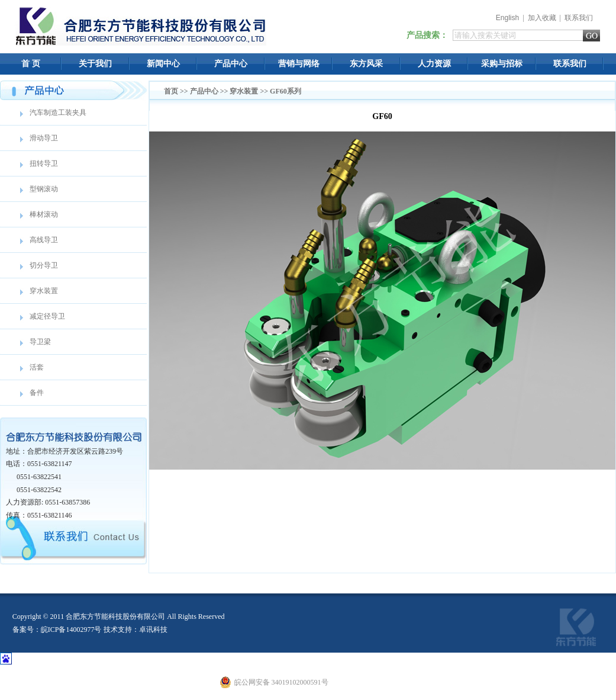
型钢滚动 (44, 189)
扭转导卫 (44, 163)
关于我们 (95, 64)
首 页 (31, 64)
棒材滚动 (44, 214)
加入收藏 (542, 18)
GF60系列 (286, 91)
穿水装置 (44, 291)
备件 (37, 393)
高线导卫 (44, 240)
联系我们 (579, 18)
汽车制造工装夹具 (58, 113)
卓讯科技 (153, 630)
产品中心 (231, 64)
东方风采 (366, 64)
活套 (37, 367)
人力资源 (434, 64)
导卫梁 (40, 342)
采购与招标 (502, 64)
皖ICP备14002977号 (71, 630)
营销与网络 (299, 64)
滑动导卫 (44, 138)
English (507, 18)
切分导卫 (44, 265)
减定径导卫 (47, 316)
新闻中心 (163, 64)
